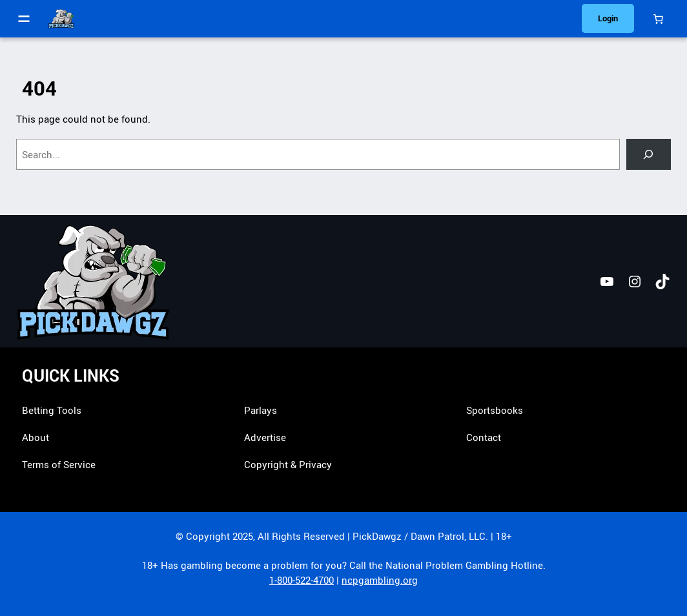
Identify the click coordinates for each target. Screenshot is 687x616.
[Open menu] (24, 19)
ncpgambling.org (380, 580)
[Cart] (659, 19)
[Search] (648, 154)
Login (608, 18)
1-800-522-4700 (302, 580)
